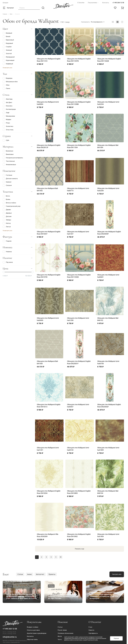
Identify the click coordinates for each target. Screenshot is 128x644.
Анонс (29, 574)
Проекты (52, 574)
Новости (91, 630)
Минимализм (9, 116)
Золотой (7, 54)
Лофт (6, 113)
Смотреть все (117, 574)
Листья (7, 227)
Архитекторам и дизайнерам (37, 633)
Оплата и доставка (33, 630)
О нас (90, 627)
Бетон (6, 196)
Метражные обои (10, 82)
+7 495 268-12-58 (118, 3)
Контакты (106, 3)
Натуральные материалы (13, 158)
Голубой (7, 47)
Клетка (7, 223)
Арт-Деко (7, 103)
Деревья (7, 213)
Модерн (7, 120)
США (6, 140)
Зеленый (7, 50)
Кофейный (8, 64)
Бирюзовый (8, 40)
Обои (6, 85)
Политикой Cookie (92, 640)
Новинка (7, 252)
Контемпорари (9, 109)
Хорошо (116, 638)
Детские (7, 216)
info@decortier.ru (10, 637)
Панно (6, 88)
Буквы (6, 199)
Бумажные (8, 151)
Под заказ (8, 262)
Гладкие (7, 241)
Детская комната (10, 179)
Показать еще (80, 549)
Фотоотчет (40, 574)
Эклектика (8, 126)
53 (61, 557)
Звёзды (7, 220)
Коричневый (8, 60)
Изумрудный (9, 57)
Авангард (8, 99)
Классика (7, 106)
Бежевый (7, 33)
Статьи (20, 574)
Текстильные (9, 161)
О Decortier (81, 3)
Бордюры (8, 78)
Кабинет (7, 182)
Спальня (7, 185)
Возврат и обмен (33, 627)
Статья (10, 586)
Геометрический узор (12, 206)
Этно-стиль (8, 130)
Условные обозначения (65, 633)
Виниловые (8, 154)
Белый (6, 37)
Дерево (7, 210)
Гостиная (7, 175)
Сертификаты (93, 633)
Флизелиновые (9, 165)
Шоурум (5, 3)
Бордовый (8, 43)
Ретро (6, 123)
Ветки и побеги (9, 203)
